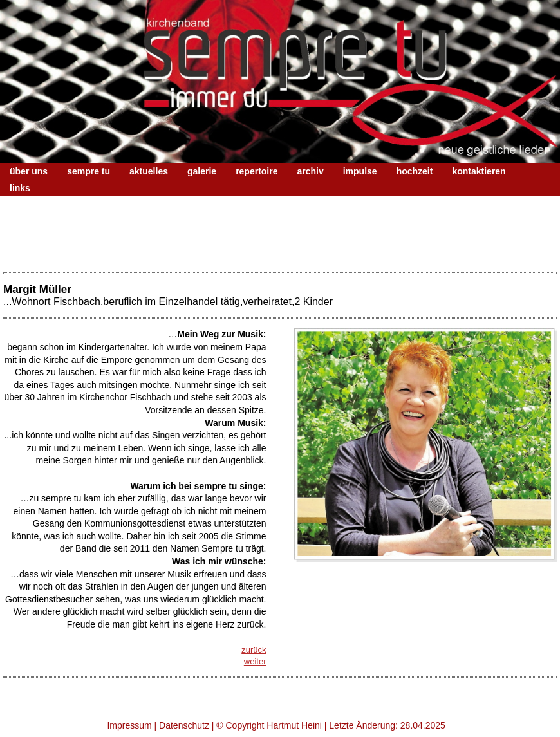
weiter (255, 661)
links (20, 188)
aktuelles (149, 171)
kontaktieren (479, 171)
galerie (202, 171)
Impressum (129, 725)
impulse (360, 171)
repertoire (257, 171)
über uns (29, 171)
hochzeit (415, 171)
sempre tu (89, 171)
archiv (310, 171)
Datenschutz (184, 725)
